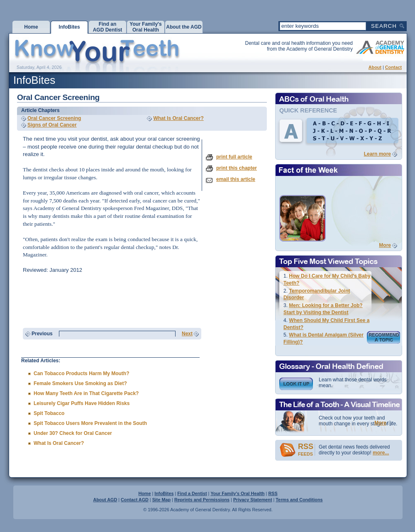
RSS (273, 493)
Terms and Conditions (299, 500)
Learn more (377, 154)
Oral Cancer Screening (54, 118)
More (385, 245)
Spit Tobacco (49, 413)
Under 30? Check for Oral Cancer (73, 433)
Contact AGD (135, 500)
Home (144, 493)
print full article (234, 157)
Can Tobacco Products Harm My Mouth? (81, 373)
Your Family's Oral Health (237, 493)
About (375, 67)
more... (381, 453)
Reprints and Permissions (202, 500)
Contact (393, 67)
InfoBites (164, 493)
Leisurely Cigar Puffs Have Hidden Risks (82, 403)
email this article (236, 179)
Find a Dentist (192, 493)
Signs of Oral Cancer (52, 125)
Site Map (161, 500)
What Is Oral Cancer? (178, 118)
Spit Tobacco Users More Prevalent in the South (90, 423)
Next (187, 334)
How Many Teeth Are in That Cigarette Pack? (86, 393)
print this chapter (237, 168)
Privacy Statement (253, 500)
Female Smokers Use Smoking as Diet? (80, 383)
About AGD (105, 500)
